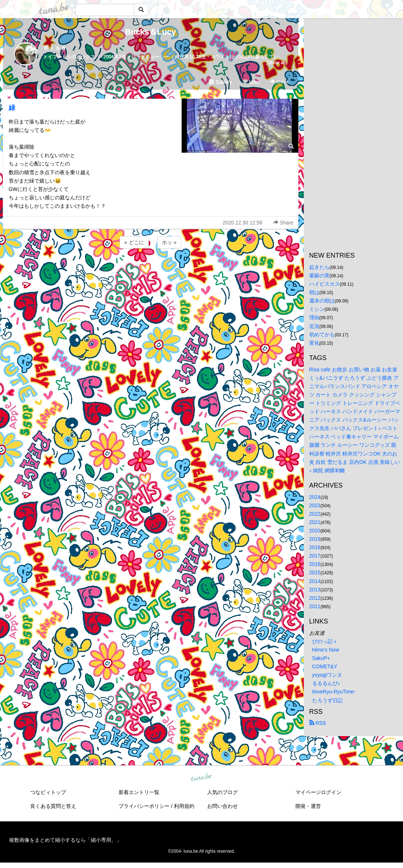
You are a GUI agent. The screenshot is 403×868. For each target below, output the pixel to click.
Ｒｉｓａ (55, 48)
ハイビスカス (325, 284)
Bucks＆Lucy (150, 32)
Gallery (220, 82)
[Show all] (276, 62)
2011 (315, 606)
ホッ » (169, 242)
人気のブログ (222, 792)
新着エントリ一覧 (139, 792)
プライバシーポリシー (144, 806)
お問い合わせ (222, 806)
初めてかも (322, 335)
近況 (314, 326)
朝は (314, 292)
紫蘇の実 (319, 275)
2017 (315, 556)
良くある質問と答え (53, 806)
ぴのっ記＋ (325, 641)
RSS (318, 723)
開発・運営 (308, 806)
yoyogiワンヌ (327, 675)
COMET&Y (325, 666)
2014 (315, 581)
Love (251, 82)
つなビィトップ (48, 792)
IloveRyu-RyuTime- (334, 692)
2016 (315, 564)
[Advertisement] (151, 270)
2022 (315, 514)
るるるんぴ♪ (326, 683)
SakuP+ (321, 658)
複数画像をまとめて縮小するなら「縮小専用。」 (65, 840)
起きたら (319, 267)
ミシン (317, 309)
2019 (315, 539)
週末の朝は (322, 301)
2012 (315, 598)
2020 (315, 531)
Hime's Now (326, 650)
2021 (315, 522)
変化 (314, 343)
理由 (314, 317)
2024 (315, 497)
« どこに (134, 242)
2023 (315, 505)
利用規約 (184, 806)
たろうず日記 (328, 700)
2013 (315, 590)
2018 (315, 547)
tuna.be (201, 777)
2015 (315, 572)
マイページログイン (318, 792)
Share (279, 82)
